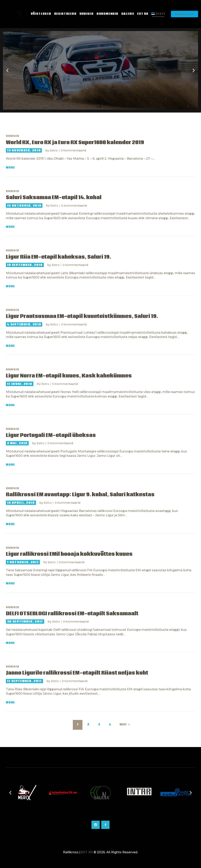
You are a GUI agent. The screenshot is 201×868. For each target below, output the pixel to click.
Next (123, 725)
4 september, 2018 (24, 324)
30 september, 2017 (25, 622)
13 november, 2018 (24, 150)
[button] (97, 107)
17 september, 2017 (24, 681)
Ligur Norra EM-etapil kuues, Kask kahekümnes (69, 376)
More (10, 168)
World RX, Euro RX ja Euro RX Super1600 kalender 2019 (75, 143)
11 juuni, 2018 (20, 384)
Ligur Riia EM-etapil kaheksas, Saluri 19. (58, 257)
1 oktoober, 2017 (23, 562)
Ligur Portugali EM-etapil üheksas (51, 435)
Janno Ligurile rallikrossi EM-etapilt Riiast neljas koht (77, 673)
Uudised (13, 136)
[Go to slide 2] (100, 815)
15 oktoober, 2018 (24, 206)
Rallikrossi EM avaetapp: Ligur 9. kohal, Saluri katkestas (80, 495)
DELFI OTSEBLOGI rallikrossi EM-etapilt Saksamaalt (72, 614)
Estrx (54, 150)
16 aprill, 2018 (21, 503)
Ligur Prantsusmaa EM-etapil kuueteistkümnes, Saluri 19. (82, 316)
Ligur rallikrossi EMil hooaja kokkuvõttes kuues (69, 554)
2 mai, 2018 (17, 443)
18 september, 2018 (25, 265)
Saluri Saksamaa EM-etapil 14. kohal (54, 198)
